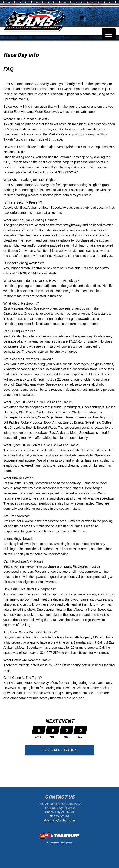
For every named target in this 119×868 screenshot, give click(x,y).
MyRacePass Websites (59, 835)
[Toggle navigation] (109, 34)
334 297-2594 (59, 816)
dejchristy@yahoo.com (59, 820)
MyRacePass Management (59, 843)
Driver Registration (59, 750)
